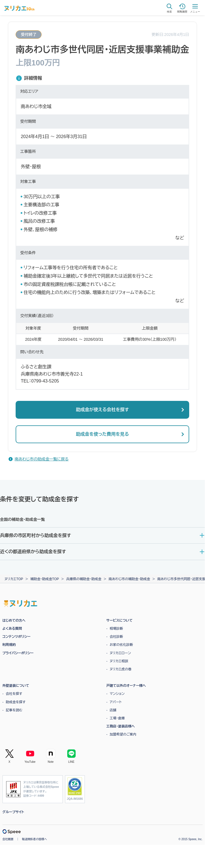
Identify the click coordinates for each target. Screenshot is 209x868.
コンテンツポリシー (17, 637)
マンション (117, 694)
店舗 (113, 710)
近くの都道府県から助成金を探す (33, 552)
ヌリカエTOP (14, 579)
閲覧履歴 (182, 8)
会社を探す (14, 694)
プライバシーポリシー (18, 653)
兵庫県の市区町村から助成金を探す (36, 535)
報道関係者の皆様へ (35, 839)
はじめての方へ (14, 621)
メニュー (195, 8)
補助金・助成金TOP (45, 579)
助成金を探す (16, 702)
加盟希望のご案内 (123, 734)
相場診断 (116, 629)
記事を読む (14, 710)
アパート (116, 702)
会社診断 (116, 637)
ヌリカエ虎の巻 (121, 669)
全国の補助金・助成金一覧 (22, 519)
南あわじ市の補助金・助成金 (129, 579)
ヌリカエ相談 (119, 661)
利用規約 (9, 645)
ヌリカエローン (120, 653)
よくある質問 (12, 629)
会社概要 (8, 839)
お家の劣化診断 (121, 645)
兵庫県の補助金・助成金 (84, 579)
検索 (170, 8)
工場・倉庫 (117, 718)
